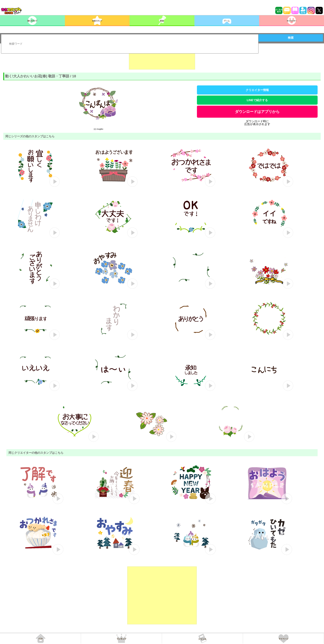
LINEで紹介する (257, 100)
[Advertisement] (162, 59)
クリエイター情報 (257, 90)
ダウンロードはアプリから (257, 112)
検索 (291, 38)
